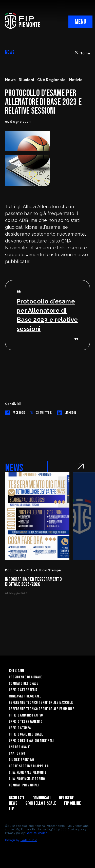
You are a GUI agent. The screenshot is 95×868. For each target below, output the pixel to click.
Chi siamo (17, 671)
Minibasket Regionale (25, 696)
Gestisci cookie (36, 833)
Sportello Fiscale (41, 803)
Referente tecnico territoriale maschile (41, 703)
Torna (82, 53)
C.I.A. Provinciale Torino (27, 779)
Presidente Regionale (26, 677)
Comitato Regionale (24, 684)
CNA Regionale (20, 747)
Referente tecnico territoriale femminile (42, 709)
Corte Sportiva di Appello (29, 766)
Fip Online (72, 803)
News (13, 803)
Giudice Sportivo (21, 760)
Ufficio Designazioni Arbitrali (31, 741)
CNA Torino (17, 753)
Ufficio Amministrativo (26, 715)
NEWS (10, 52)
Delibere (66, 798)
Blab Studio (29, 840)
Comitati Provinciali (24, 785)
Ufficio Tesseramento (26, 722)
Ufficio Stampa (20, 728)
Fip (11, 809)
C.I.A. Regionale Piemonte (28, 773)
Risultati (17, 798)
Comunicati (42, 798)
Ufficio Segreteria (23, 690)
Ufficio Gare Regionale (26, 734)
